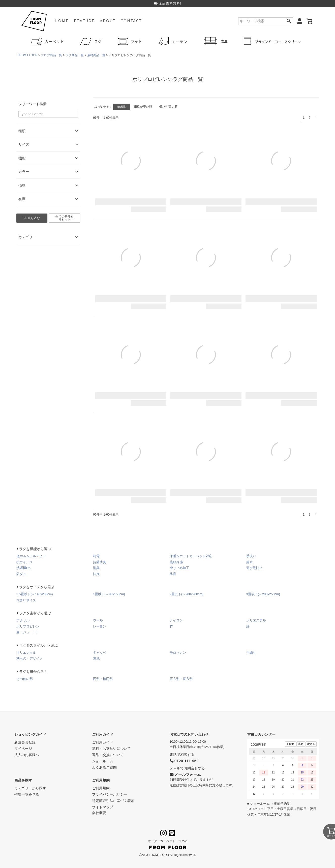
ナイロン (176, 620)
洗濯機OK (24, 568)
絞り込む (32, 218)
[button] (315, 117)
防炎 (96, 574)
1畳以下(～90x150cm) (109, 594)
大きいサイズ (26, 600)
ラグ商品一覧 (75, 55)
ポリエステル (256, 620)
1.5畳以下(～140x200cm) (35, 594)
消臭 (96, 568)
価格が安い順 (143, 107)
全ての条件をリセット (65, 218)
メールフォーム (185, 774)
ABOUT (108, 21)
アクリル (23, 620)
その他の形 (25, 679)
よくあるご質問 (104, 767)
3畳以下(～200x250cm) (263, 594)
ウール (98, 620)
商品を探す (23, 780)
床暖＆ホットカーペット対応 (191, 556)
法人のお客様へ (27, 755)
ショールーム (103, 761)
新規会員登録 (25, 742)
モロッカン (178, 652)
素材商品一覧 (97, 55)
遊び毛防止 (254, 568)
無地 (96, 658)
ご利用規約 (101, 780)
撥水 (250, 562)
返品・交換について (108, 755)
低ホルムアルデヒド (31, 556)
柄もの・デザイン (29, 658)
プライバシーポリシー (110, 794)
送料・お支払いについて (111, 748)
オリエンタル (26, 652)
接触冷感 (176, 562)
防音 (173, 574)
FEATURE (84, 21)
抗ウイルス (25, 562)
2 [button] (309, 117)
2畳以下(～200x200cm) (187, 594)
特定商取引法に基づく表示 (113, 800)
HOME (62, 21)
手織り (251, 652)
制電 (96, 556)
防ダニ (21, 574)
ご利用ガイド (103, 734)
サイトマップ (103, 807)
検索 (289, 21)
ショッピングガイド (30, 734)
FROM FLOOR (28, 55)
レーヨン (100, 626)
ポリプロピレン (28, 626)
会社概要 (99, 813)
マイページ (23, 748)
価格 (48, 185)
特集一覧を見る (27, 794)
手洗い (251, 556)
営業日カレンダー (261, 734)
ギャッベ (100, 652)
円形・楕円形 (103, 679)
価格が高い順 (170, 107)
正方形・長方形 (181, 679)
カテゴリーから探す (30, 788)
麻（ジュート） (28, 632)
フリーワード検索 (33, 104)
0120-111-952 (184, 760)
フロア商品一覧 (52, 55)
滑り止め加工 (179, 568)
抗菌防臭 (100, 562)
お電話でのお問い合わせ (189, 734)
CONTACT (131, 21)
